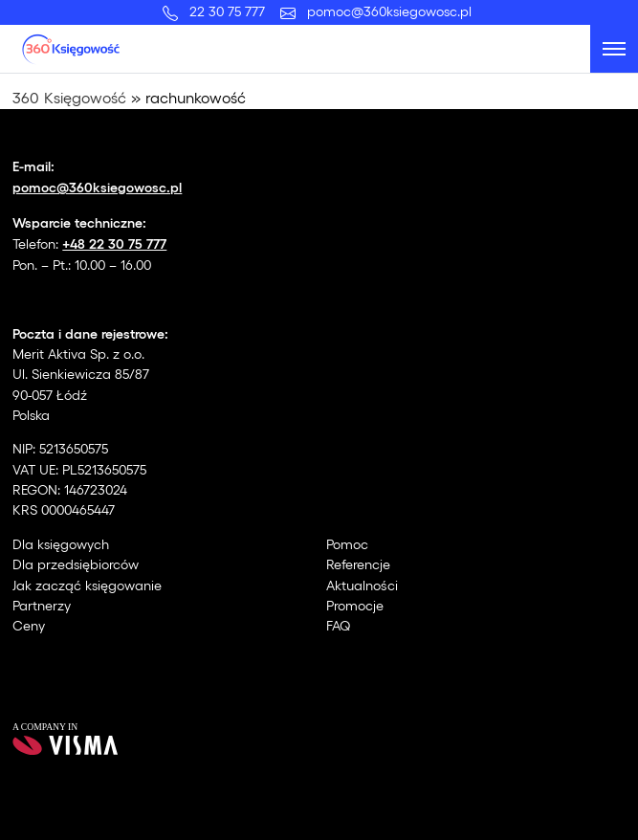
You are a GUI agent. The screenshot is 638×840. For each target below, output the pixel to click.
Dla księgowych (61, 544)
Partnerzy (42, 605)
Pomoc (347, 544)
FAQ (339, 625)
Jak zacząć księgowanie (87, 585)
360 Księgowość (69, 97)
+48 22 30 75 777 (114, 243)
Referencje (358, 564)
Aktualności (362, 585)
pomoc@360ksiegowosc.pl (389, 11)
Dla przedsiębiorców (76, 564)
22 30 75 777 (231, 11)
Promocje (355, 605)
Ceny (29, 625)
